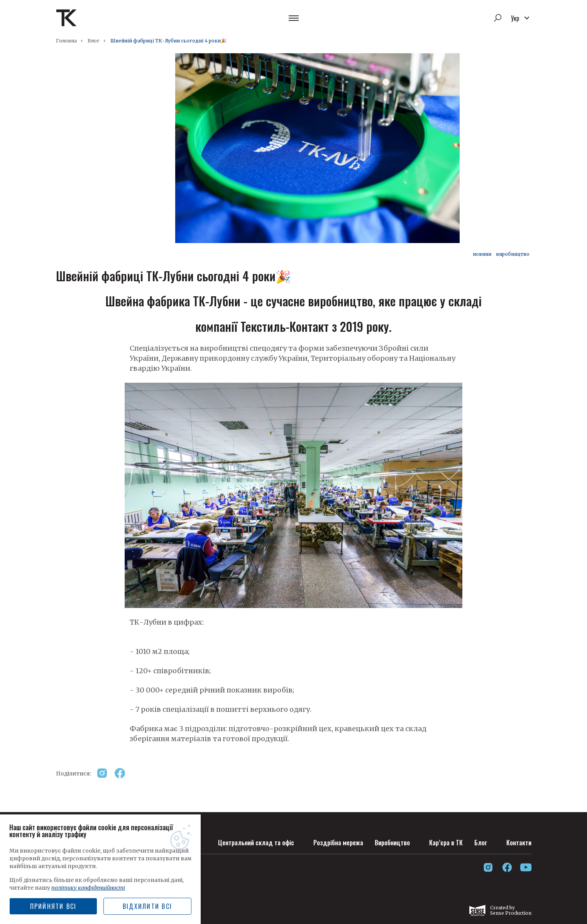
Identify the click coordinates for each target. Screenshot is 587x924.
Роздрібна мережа (331, 841)
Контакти (518, 841)
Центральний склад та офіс (245, 841)
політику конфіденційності (88, 888)
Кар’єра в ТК (444, 841)
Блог (94, 41)
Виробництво (388, 841)
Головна (66, 41)
